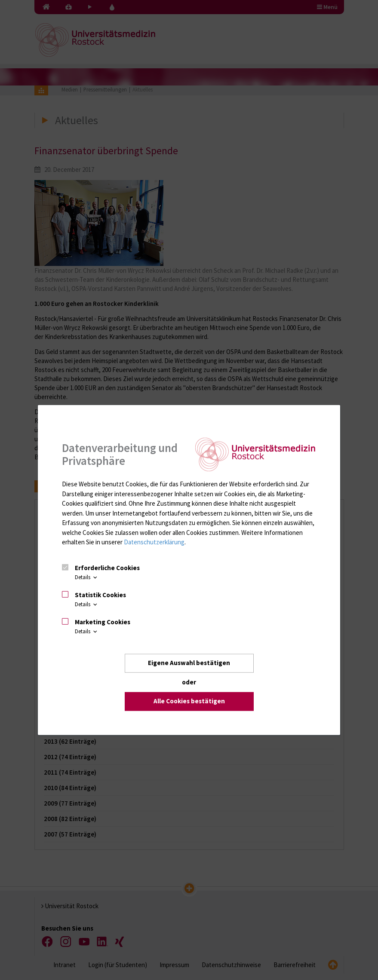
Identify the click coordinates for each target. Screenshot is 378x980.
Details (87, 577)
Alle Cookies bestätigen (189, 701)
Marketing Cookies (103, 621)
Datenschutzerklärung (154, 542)
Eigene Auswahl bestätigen (189, 663)
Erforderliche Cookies (107, 568)
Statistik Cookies (100, 595)
